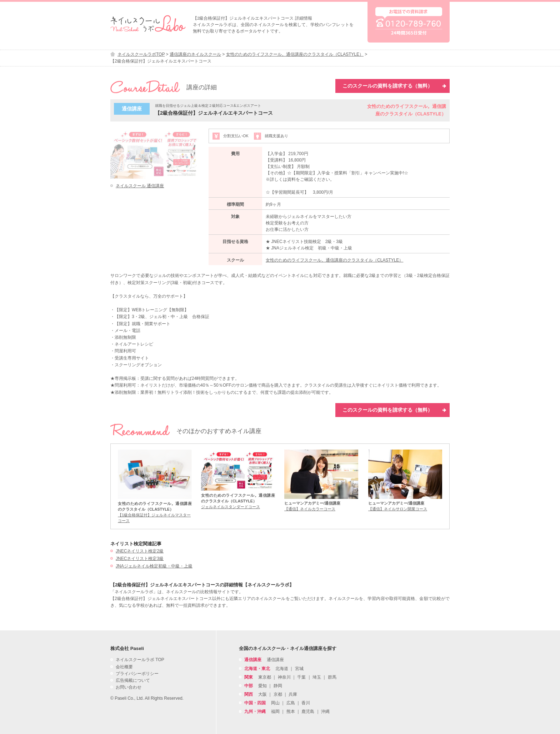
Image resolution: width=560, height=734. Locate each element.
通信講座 (275, 660)
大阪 (262, 694)
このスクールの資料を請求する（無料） (394, 86)
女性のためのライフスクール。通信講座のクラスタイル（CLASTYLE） (334, 260)
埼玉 (317, 677)
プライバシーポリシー (137, 674)
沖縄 (325, 711)
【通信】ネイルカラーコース (310, 509)
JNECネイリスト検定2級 (140, 551)
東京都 (265, 677)
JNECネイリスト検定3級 (140, 559)
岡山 (275, 703)
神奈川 (284, 677)
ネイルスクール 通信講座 (140, 186)
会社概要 (124, 667)
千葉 (301, 677)
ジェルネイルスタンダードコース (231, 507)
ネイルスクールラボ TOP (140, 660)
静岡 (278, 686)
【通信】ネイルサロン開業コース (398, 509)
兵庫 (293, 694)
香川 (306, 703)
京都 (278, 694)
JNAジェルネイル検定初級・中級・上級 (154, 566)
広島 (291, 703)
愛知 (262, 686)
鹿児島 (308, 711)
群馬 (332, 677)
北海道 (282, 669)
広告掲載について (133, 680)
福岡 (275, 711)
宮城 (299, 669)
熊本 (291, 711)
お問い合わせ (129, 687)
